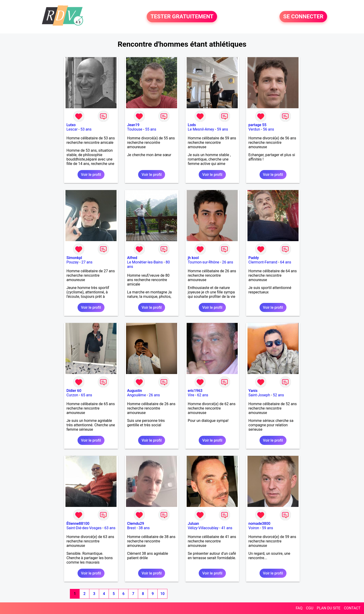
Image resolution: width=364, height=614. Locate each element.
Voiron (254, 528)
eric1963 (195, 391)
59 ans (222, 129)
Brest (132, 528)
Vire (191, 395)
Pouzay (72, 262)
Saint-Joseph (259, 395)
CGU (310, 608)
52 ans (279, 395)
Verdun (254, 129)
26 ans (228, 262)
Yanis (253, 391)
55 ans (151, 129)
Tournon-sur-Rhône (203, 262)
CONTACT (352, 608)
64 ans (286, 262)
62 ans (203, 395)
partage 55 (257, 125)
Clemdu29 (136, 524)
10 (162, 594)
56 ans (269, 129)
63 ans (110, 528)
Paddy (254, 258)
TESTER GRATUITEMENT (182, 17)
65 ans (87, 395)
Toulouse (135, 129)
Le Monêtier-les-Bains (145, 262)
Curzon (72, 395)
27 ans (87, 262)
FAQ (299, 608)
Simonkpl (74, 258)
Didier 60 (74, 391)
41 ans (227, 528)
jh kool (193, 258)
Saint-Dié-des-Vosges (84, 528)
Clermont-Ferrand (263, 262)
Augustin (135, 391)
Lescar (72, 129)
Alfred (132, 258)
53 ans (86, 129)
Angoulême (137, 395)
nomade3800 (259, 524)
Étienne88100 (78, 524)
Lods (192, 125)
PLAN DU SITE (329, 608)
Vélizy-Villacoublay (203, 528)
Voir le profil (91, 175)
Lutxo (71, 125)
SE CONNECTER (303, 17)
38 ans (144, 528)
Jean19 (133, 125)
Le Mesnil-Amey (201, 129)
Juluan (193, 524)
